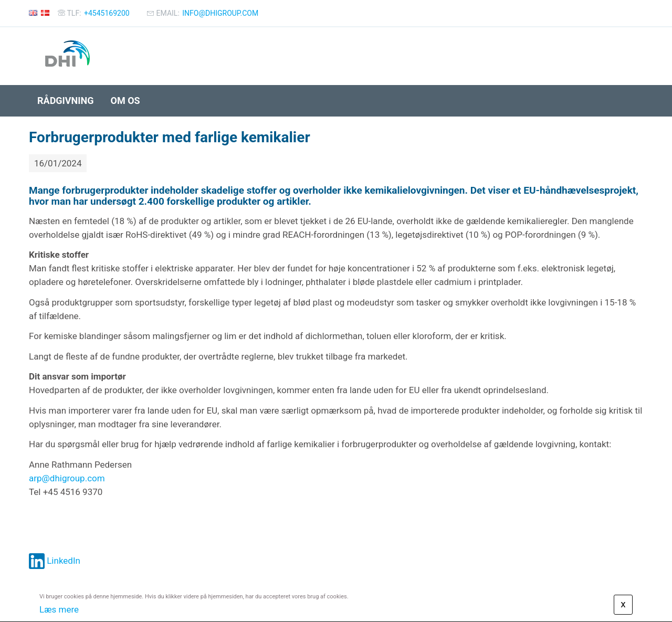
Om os (125, 101)
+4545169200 (107, 13)
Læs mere (59, 609)
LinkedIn (55, 561)
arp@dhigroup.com (67, 478)
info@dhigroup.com (220, 13)
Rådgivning (66, 101)
